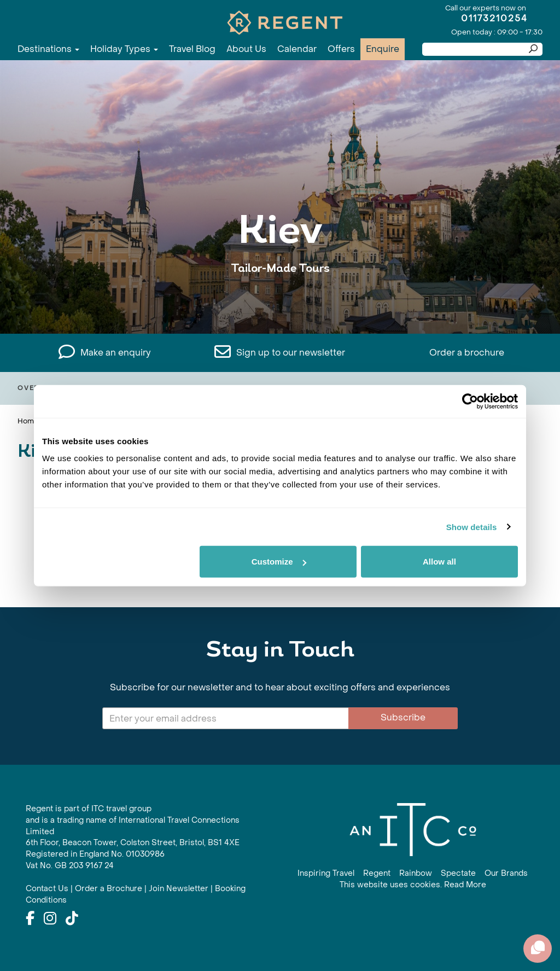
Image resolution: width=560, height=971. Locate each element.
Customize (279, 562)
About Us (246, 49)
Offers (341, 49)
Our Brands (506, 873)
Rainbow (416, 873)
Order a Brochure (109, 889)
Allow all (439, 562)
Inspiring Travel (326, 873)
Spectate (458, 873)
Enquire (383, 49)
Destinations (48, 49)
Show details (472, 527)
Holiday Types (124, 49)
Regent (377, 873)
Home (28, 421)
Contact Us (47, 889)
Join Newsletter (179, 889)
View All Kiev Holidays (280, 302)
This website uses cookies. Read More (413, 885)
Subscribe (403, 717)
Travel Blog (192, 49)
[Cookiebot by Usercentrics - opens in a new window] (470, 401)
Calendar (297, 49)
